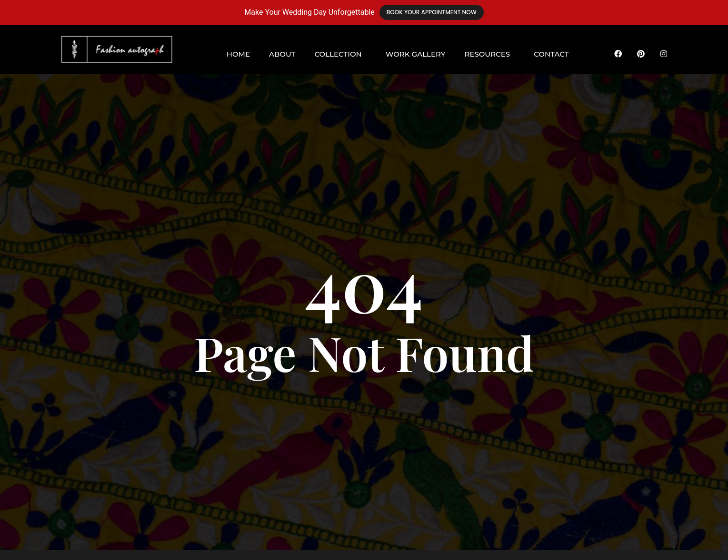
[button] (340, 54)
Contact (551, 54)
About (282, 54)
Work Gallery (416, 54)
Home (238, 54)
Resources (487, 54)
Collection (338, 54)
